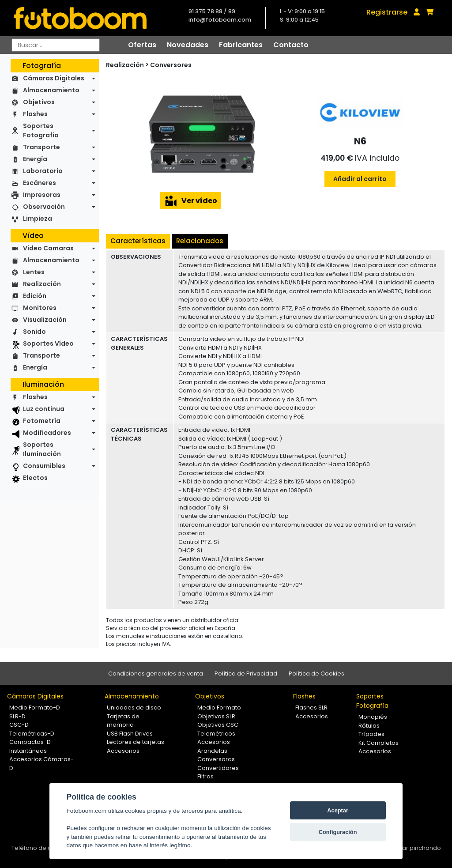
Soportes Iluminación (42, 449)
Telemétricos (216, 734)
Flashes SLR (311, 708)
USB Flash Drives (130, 734)
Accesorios (123, 751)
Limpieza (38, 219)
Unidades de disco (134, 708)
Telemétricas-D (32, 734)
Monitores (40, 308)
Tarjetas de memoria (123, 721)
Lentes (34, 272)
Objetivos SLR (216, 716)
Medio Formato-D (35, 708)
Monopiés (373, 717)
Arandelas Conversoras (216, 755)
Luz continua (44, 409)
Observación (44, 207)
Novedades (188, 45)
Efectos (35, 478)
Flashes (35, 114)
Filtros (205, 776)
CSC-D (19, 725)
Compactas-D (30, 742)
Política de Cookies (316, 674)
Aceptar (338, 810)
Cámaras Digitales (54, 78)
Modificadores (47, 433)
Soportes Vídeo (48, 343)
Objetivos (39, 102)
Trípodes (371, 734)
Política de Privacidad (246, 674)
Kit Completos (379, 743)
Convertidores (218, 768)
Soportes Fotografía (41, 130)
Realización (42, 284)
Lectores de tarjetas (136, 742)
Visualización (45, 320)
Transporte (41, 147)
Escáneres (40, 183)
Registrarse (387, 12)
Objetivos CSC (218, 725)
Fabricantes (241, 45)
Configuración (338, 832)
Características (138, 241)
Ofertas (142, 45)
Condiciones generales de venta (156, 674)
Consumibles (44, 466)
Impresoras (42, 195)
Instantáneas (28, 751)
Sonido (34, 332)
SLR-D (17, 716)
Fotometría (42, 421)
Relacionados (200, 241)
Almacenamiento (51, 90)
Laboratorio (43, 171)
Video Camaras (48, 248)
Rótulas (369, 726)
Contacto (291, 45)
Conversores (171, 65)
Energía (35, 159)
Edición (35, 296)
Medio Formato (219, 708)
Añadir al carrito (360, 179)
